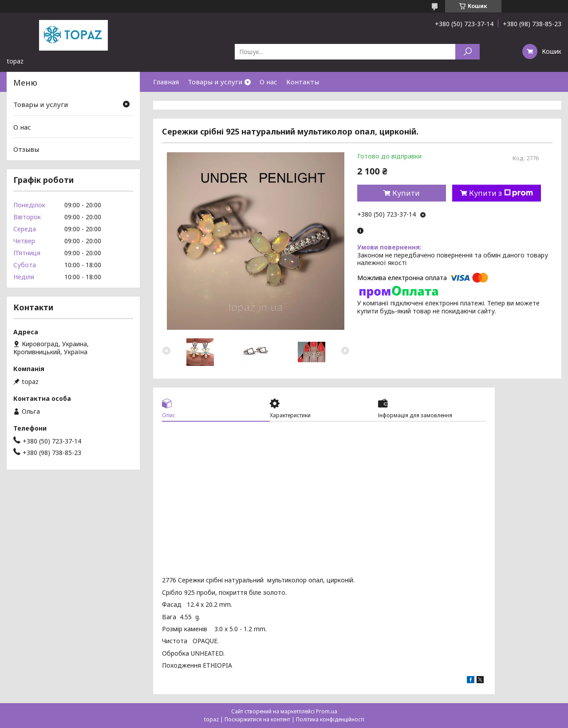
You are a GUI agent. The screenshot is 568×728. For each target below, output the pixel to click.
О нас (268, 82)
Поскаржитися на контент (257, 719)
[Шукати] (467, 52)
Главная (166, 82)
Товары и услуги (215, 82)
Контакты (303, 82)
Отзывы (26, 149)
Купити (406, 193)
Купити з (501, 193)
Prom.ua (327, 711)
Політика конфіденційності (330, 719)
